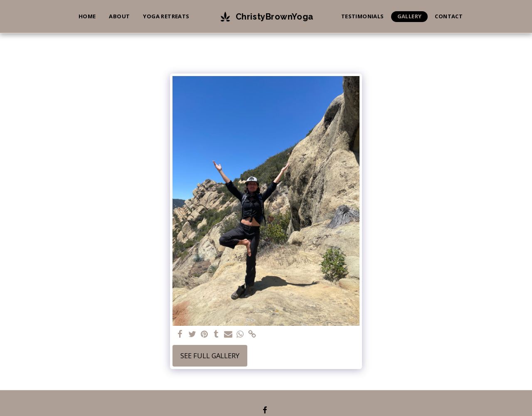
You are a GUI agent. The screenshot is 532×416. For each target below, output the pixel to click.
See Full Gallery (210, 356)
